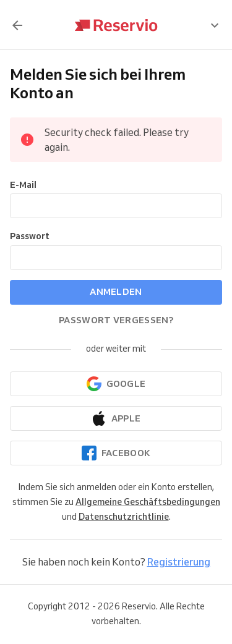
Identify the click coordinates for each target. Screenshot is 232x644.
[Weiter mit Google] (116, 384)
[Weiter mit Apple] (116, 418)
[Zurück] (17, 25)
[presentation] (215, 25)
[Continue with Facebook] (116, 453)
